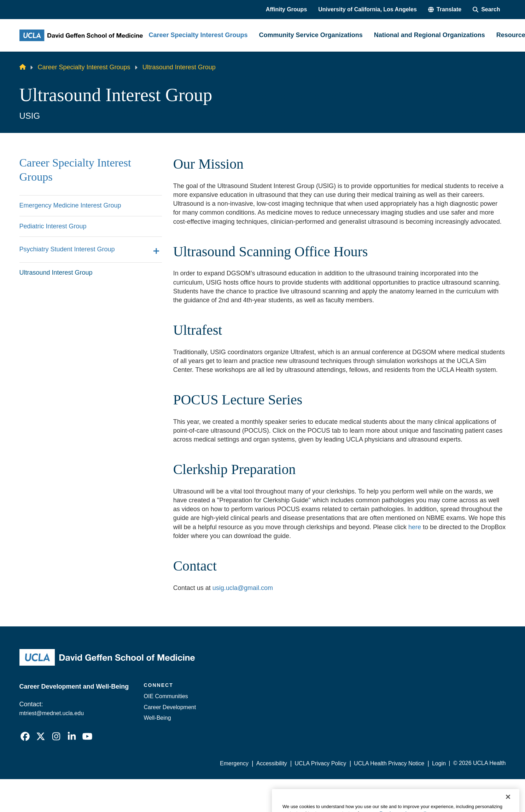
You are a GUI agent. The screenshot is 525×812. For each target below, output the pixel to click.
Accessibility (272, 763)
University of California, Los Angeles (367, 9)
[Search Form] (486, 10)
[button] (445, 10)
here (415, 527)
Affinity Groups (286, 9)
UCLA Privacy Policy (321, 763)
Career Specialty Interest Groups (84, 67)
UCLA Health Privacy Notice (389, 763)
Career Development (170, 707)
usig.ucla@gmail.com (243, 588)
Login (439, 763)
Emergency (234, 763)
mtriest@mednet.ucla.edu (52, 713)
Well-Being (157, 718)
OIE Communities (166, 696)
